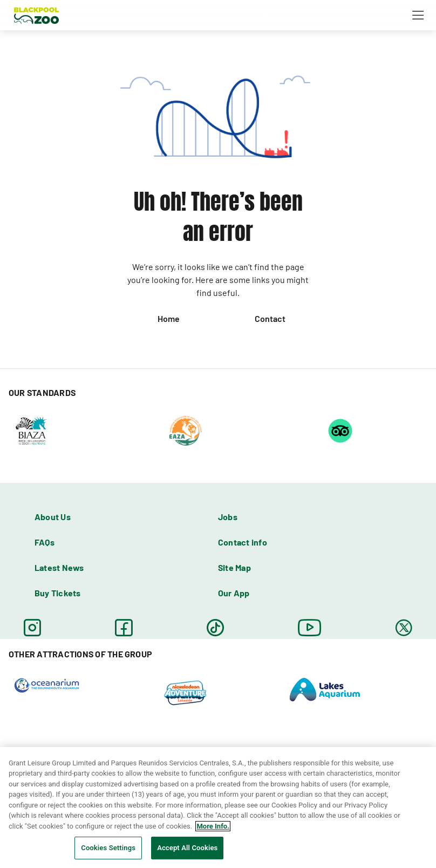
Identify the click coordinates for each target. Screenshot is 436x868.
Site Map (234, 567)
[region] (218, 808)
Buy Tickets (58, 593)
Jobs (228, 517)
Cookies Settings (108, 848)
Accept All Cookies (187, 848)
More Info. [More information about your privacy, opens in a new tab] (213, 826)
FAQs (45, 542)
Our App (234, 593)
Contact (270, 318)
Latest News (59, 567)
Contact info (243, 542)
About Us (53, 517)
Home (169, 318)
